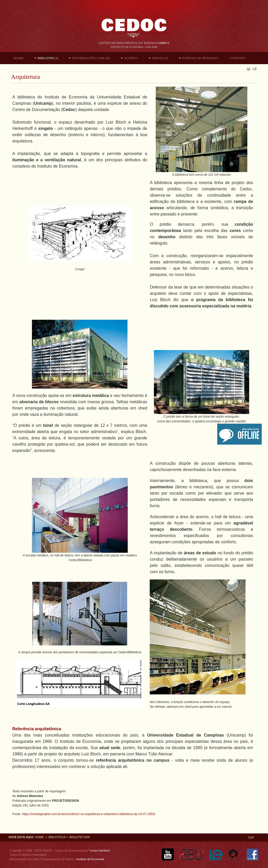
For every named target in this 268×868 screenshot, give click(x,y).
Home (40, 837)
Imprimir (248, 69)
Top (251, 838)
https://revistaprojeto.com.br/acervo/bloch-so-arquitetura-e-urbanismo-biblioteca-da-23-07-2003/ (89, 814)
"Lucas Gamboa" (100, 850)
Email (254, 69)
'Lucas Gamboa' (157, 43)
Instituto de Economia (90, 859)
